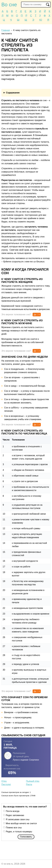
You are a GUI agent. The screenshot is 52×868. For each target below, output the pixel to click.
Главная (6, 30)
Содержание (13, 93)
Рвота (29, 784)
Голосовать (26, 837)
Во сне (9, 5)
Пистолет (6, 784)
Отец (4, 781)
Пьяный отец (33, 781)
